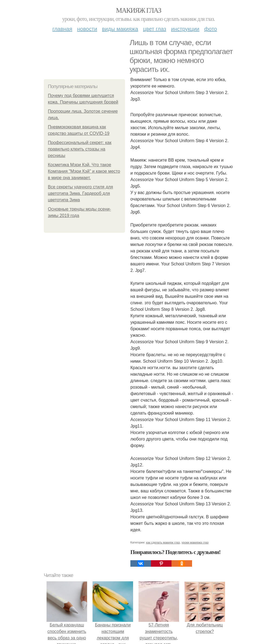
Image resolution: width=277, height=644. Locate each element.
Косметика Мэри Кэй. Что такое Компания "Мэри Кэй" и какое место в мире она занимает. (84, 171)
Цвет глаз (155, 29)
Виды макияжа (120, 29)
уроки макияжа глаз (195, 542)
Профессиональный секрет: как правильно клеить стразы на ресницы (80, 149)
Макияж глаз (139, 10)
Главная (62, 29)
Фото (211, 29)
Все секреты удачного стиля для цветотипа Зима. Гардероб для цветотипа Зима (80, 193)
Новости (87, 29)
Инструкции (185, 29)
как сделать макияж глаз (163, 542)
